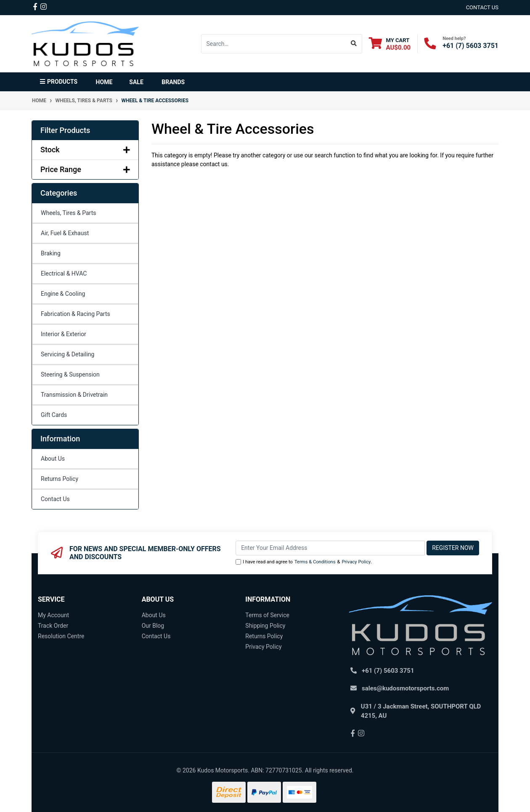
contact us (482, 7)
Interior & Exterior (64, 334)
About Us (53, 459)
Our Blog (153, 626)
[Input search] (274, 44)
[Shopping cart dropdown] (390, 44)
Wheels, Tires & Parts (69, 213)
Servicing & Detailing (68, 354)
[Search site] (354, 44)
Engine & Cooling (63, 294)
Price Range (85, 169)
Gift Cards (54, 415)
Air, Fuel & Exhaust (65, 233)
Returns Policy (60, 479)
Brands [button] (173, 82)
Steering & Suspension (70, 374)
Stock (85, 150)
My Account (53, 615)
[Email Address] (330, 548)
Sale (136, 82)
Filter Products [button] (65, 130)
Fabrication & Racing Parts (76, 314)
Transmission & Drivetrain (74, 395)
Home (104, 82)
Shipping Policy (265, 626)
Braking (51, 253)
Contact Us (55, 499)
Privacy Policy (356, 562)
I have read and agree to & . (304, 562)
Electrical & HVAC (64, 273)
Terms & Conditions (315, 562)
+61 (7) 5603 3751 (470, 46)
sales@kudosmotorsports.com (405, 688)
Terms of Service (267, 615)
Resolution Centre (61, 636)
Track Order (53, 626)
